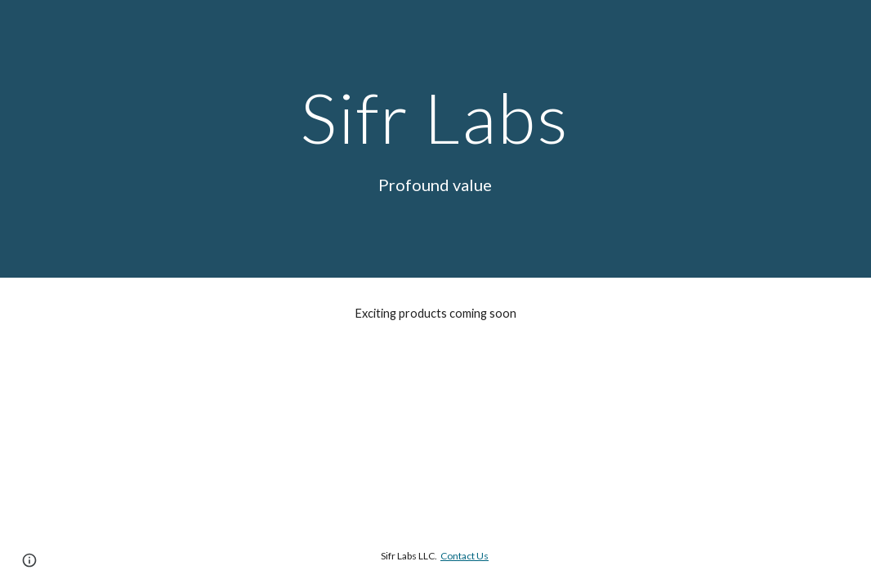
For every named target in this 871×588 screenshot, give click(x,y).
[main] (435, 117)
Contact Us (465, 556)
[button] (29, 560)
